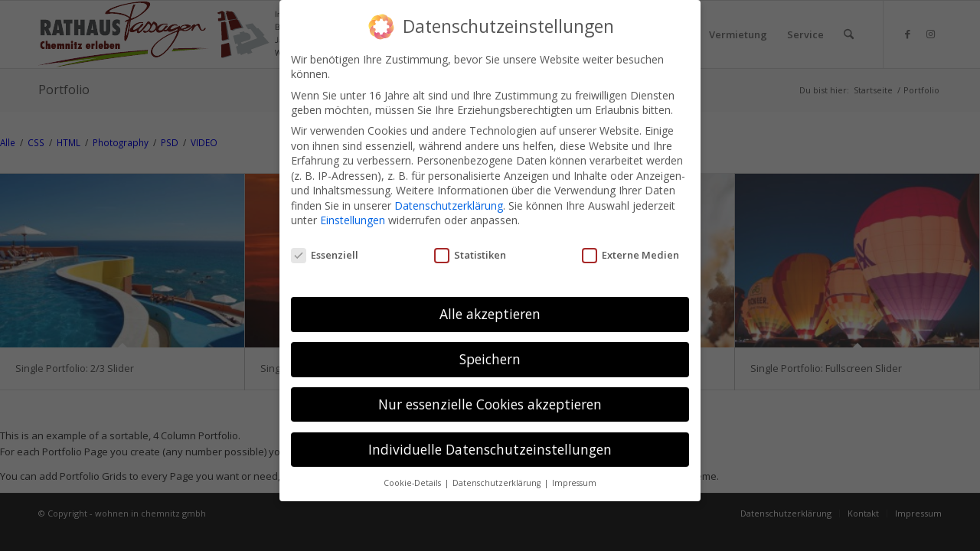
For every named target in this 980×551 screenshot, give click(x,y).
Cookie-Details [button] (413, 483)
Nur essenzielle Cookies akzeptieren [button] (490, 404)
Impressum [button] (574, 483)
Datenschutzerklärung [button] (498, 483)
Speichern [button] (490, 359)
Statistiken (470, 255)
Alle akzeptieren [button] (490, 314)
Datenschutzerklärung (449, 205)
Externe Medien (630, 255)
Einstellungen (353, 220)
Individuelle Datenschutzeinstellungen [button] (490, 449)
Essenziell (325, 255)
